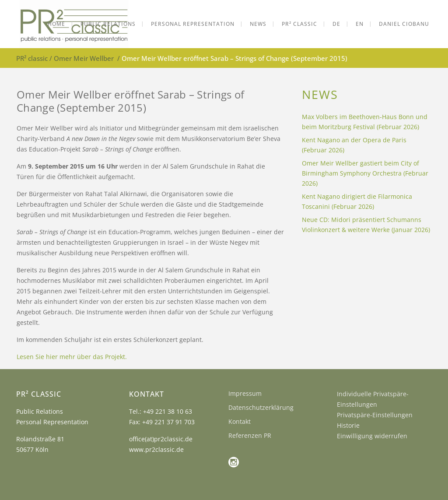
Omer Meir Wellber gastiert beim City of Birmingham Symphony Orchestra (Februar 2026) (365, 173)
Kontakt (240, 421)
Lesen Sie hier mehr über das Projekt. (72, 357)
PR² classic (32, 58)
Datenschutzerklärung (261, 407)
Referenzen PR (250, 435)
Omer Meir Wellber (84, 58)
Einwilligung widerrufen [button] (372, 436)
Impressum (245, 393)
